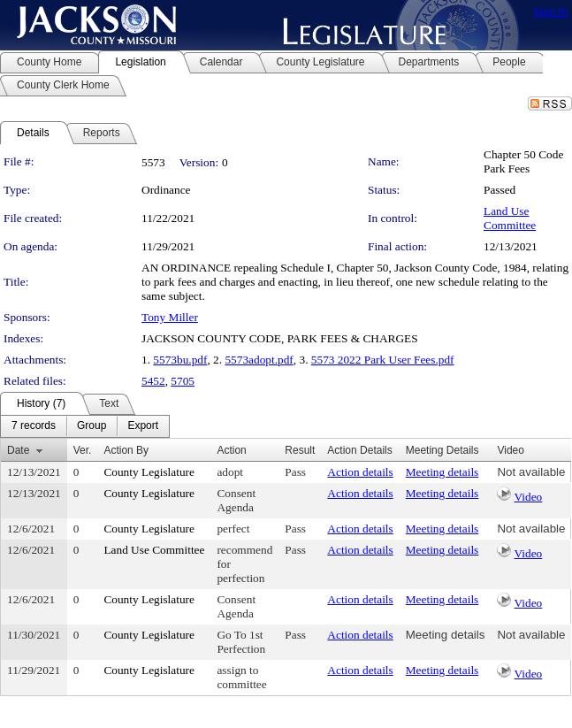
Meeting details (442, 472)
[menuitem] (34, 426)
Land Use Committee (510, 218)
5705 (183, 381)
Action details (360, 472)
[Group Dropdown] (92, 426)
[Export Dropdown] (143, 426)
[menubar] (85, 426)
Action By (126, 450)
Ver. (83, 450)
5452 (153, 381)
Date (18, 450)
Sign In (550, 11)
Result (300, 450)
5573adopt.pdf (259, 360)
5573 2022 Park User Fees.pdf (383, 360)
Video (529, 497)
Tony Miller (170, 317)
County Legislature (149, 472)
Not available (531, 472)
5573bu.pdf (180, 360)
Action (231, 450)
